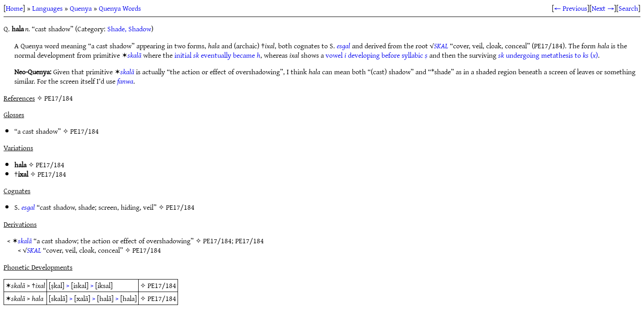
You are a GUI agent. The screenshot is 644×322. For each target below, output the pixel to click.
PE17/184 (85, 131)
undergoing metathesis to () (548, 55)
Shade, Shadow (129, 29)
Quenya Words (120, 8)
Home (14, 8)
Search (628, 8)
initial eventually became (217, 55)
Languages (47, 8)
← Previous (571, 8)
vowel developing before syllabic (377, 55)
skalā (134, 55)
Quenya (81, 8)
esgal (343, 46)
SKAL (441, 46)
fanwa (125, 81)
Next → (603, 8)
